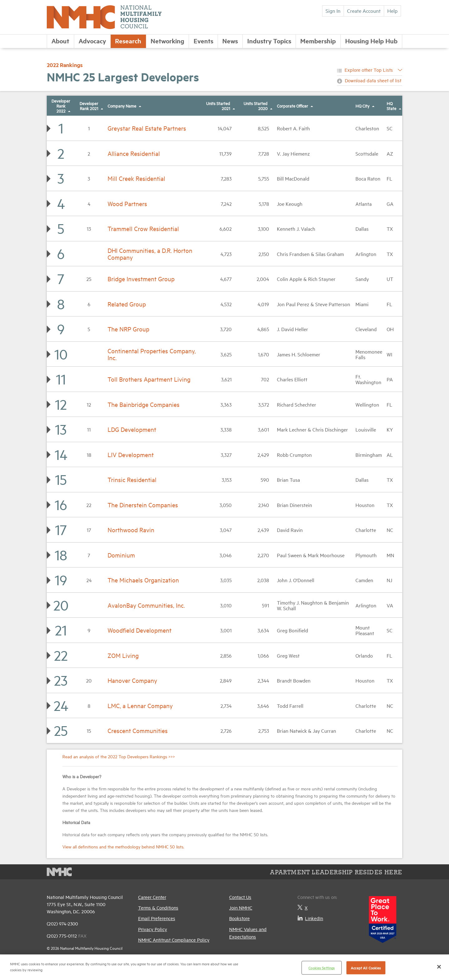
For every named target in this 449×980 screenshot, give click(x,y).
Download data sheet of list (373, 80)
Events (203, 41)
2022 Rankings (65, 65)
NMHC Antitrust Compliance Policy (174, 940)
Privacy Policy (153, 929)
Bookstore (239, 918)
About (60, 41)
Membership (318, 41)
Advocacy (92, 41)
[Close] (439, 967)
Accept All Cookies (366, 968)
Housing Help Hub (371, 41)
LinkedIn (310, 918)
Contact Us (240, 897)
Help (392, 11)
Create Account (364, 11)
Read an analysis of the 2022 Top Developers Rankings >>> (119, 756)
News (230, 41)
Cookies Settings (321, 968)
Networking (167, 41)
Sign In (333, 11)
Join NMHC (241, 908)
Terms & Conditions (158, 908)
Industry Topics (269, 41)
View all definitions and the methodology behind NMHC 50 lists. (123, 846)
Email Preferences (157, 918)
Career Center (152, 897)
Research (128, 41)
